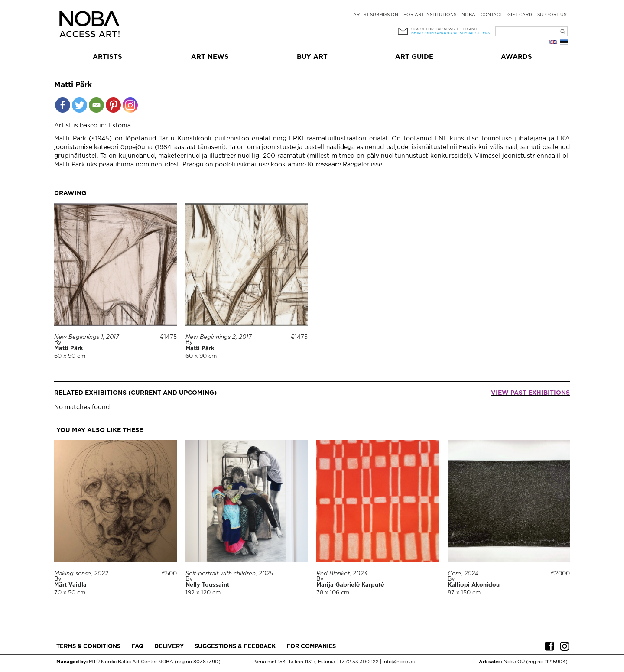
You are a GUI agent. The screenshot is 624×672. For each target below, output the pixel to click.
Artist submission (376, 15)
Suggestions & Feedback (235, 647)
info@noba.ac (399, 662)
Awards (517, 57)
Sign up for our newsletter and (444, 29)
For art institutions (430, 15)
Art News (210, 57)
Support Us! (552, 15)
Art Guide (414, 57)
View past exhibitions (530, 393)
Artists (107, 57)
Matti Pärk (69, 349)
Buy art (312, 57)
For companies (311, 647)
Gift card (520, 15)
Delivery (169, 647)
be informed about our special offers (450, 33)
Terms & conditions (88, 647)
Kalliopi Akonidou (474, 585)
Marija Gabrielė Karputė (350, 585)
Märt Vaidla (70, 585)
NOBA (468, 15)
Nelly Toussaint (207, 585)
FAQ (137, 647)
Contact (491, 15)
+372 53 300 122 (359, 662)
